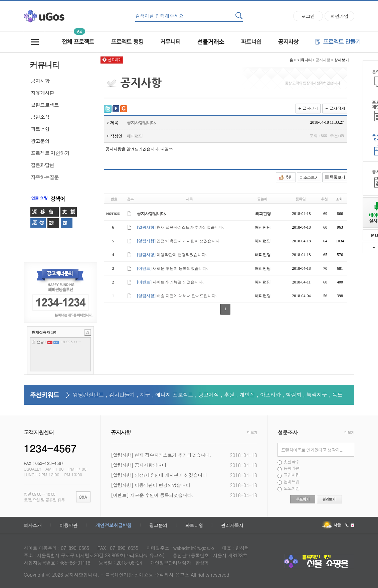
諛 (53, 223)
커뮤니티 (305, 60)
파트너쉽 (40, 129)
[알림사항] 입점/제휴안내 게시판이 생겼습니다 (159, 475)
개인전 (247, 395)
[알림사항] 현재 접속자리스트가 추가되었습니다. (161, 455)
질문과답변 (42, 165)
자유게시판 (42, 93)
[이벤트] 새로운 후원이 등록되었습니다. (152, 495)
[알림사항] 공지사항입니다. (139, 465)
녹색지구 (317, 395)
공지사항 (40, 81)
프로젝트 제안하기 (50, 153)
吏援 (69, 212)
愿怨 (38, 223)
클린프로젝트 (45, 105)
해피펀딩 (263, 227)
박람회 (294, 395)
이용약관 (68, 525)
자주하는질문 (45, 177)
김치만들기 (122, 395)
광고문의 (40, 141)
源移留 (45, 212)
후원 (229, 395)
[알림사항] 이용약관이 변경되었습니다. (151, 485)
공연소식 (40, 117)
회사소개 (33, 525)
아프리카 (270, 395)
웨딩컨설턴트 (88, 395)
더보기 (252, 432)
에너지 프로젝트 (174, 395)
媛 (67, 223)
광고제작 (209, 395)
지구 (145, 395)
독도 (337, 395)
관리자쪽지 (232, 525)
